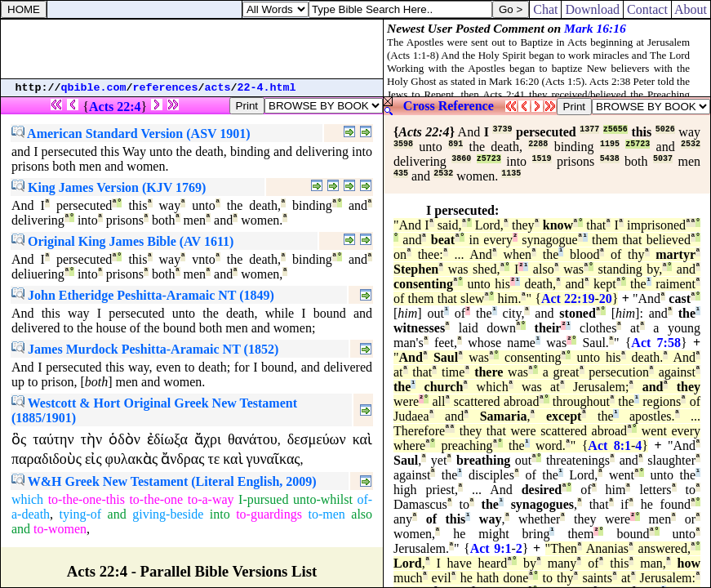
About (691, 9)
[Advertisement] (192, 49)
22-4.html (267, 88)
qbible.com (94, 88)
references (166, 88)
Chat (545, 9)
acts (218, 88)
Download (592, 9)
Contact (647, 9)
